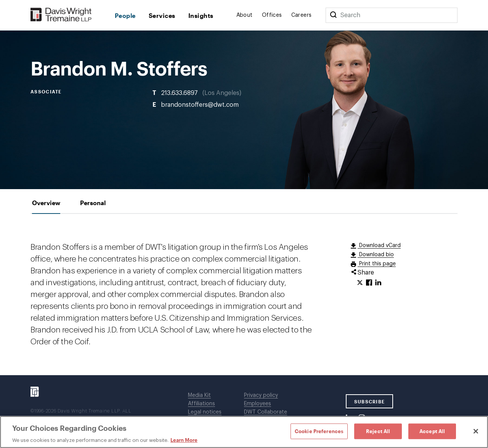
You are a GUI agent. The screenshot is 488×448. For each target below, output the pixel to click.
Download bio (376, 255)
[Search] (333, 15)
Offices (272, 15)
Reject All (378, 431)
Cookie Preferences (319, 431)
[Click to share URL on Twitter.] (360, 283)
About (245, 15)
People (125, 15)
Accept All (432, 431)
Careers (302, 15)
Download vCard (379, 246)
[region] (244, 432)
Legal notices (205, 412)
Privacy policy (261, 395)
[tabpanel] (244, 295)
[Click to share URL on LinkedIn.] (378, 283)
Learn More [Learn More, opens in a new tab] (184, 440)
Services (162, 15)
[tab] (46, 203)
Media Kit (199, 395)
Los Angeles (222, 93)
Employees (258, 404)
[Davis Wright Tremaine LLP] (61, 15)
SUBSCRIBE (370, 401)
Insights (201, 15)
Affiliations (201, 404)
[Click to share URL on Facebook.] (369, 283)
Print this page (377, 264)
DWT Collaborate (266, 412)
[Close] (476, 431)
